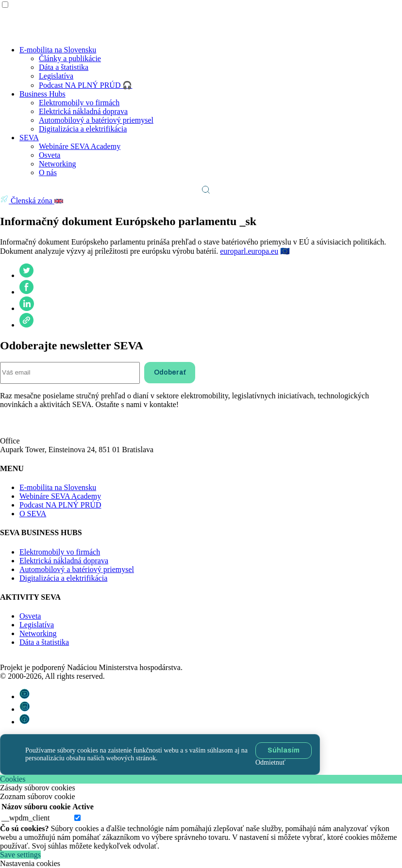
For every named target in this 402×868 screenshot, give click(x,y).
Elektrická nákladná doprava (83, 111)
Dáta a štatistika (64, 67)
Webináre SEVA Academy (80, 146)
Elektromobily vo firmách (79, 103)
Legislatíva (56, 76)
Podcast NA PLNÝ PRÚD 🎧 (85, 85)
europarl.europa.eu (249, 251)
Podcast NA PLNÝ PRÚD (60, 505)
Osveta (50, 155)
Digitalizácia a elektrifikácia (83, 129)
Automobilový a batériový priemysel (96, 120)
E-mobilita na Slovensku (58, 50)
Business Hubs (42, 94)
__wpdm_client (26, 818)
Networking (57, 164)
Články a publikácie (70, 58)
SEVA (29, 138)
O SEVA (33, 514)
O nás (48, 172)
